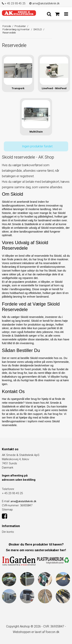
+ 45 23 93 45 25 (14, 4)
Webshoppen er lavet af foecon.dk (36, 632)
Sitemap (7, 510)
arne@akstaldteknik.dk (44, 4)
